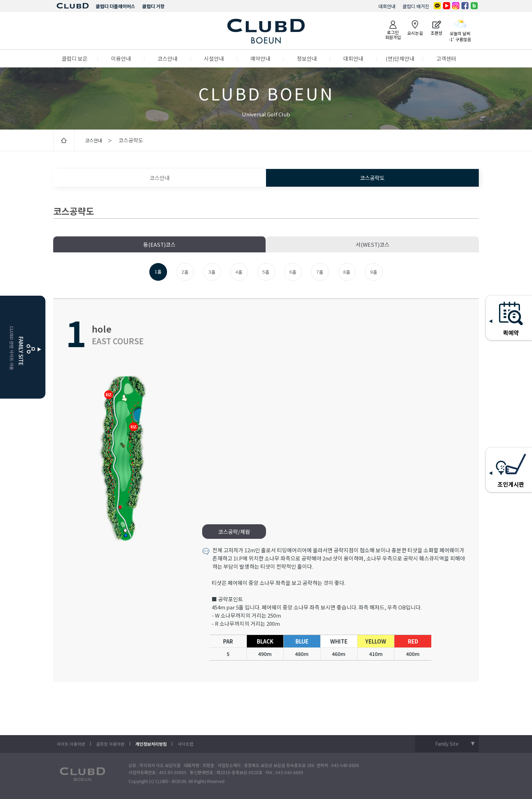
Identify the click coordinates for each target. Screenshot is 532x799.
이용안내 (121, 58)
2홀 (185, 272)
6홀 (293, 272)
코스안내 (167, 58)
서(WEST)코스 (373, 244)
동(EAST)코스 (159, 244)
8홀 (347, 272)
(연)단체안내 (400, 58)
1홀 (158, 272)
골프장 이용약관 (110, 744)
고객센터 (446, 58)
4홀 (239, 272)
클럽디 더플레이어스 (115, 6)
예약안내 (260, 58)
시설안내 (214, 58)
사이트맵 (185, 744)
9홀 (374, 272)
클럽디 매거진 (416, 6)
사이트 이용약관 (71, 744)
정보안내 (307, 58)
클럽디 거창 (153, 6)
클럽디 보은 (75, 58)
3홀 (212, 272)
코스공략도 (372, 178)
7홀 (320, 272)
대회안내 (387, 6)
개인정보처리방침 (151, 744)
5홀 (266, 272)
